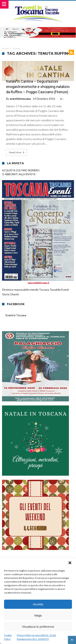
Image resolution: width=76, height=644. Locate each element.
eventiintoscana (20, 99)
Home (5, 48)
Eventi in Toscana (16, 315)
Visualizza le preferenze (38, 627)
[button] (70, 563)
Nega (38, 615)
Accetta (38, 604)
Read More (17, 152)
